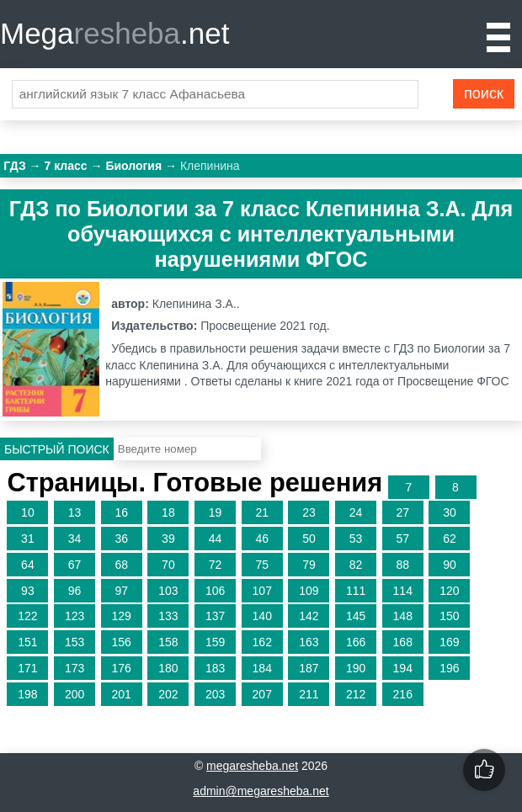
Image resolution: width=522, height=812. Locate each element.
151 (27, 642)
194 (403, 668)
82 (356, 565)
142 (309, 616)
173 (75, 668)
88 (402, 565)
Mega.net (115, 33)
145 (356, 616)
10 (28, 512)
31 (28, 539)
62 (450, 539)
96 (75, 591)
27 (402, 512)
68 (121, 565)
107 (262, 591)
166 (356, 642)
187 (309, 668)
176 (122, 668)
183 (215, 668)
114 (403, 591)
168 (403, 642)
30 (450, 512)
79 (309, 565)
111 (356, 591)
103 (168, 591)
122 (27, 616)
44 (216, 539)
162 (262, 642)
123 (75, 616)
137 (215, 616)
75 (262, 565)
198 (27, 694)
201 (122, 694)
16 (121, 512)
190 (356, 668)
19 (216, 512)
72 (216, 565)
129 (122, 616)
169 (449, 642)
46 (262, 539)
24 (356, 512)
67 (75, 565)
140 (262, 616)
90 (450, 565)
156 (122, 642)
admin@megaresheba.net (261, 791)
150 (449, 616)
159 (215, 642)
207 (262, 694)
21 (262, 512)
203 (215, 694)
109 (309, 591)
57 (402, 539)
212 (356, 694)
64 (28, 565)
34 (75, 539)
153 (75, 642)
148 (403, 616)
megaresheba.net (252, 766)
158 (168, 642)
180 (168, 668)
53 (356, 539)
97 (121, 591)
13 (75, 512)
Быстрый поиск (57, 449)
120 (449, 591)
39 (168, 539)
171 (27, 668)
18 (168, 512)
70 (168, 565)
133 (168, 616)
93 (28, 591)
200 (75, 694)
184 (262, 668)
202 (168, 694)
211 (309, 694)
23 (309, 512)
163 (309, 642)
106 (215, 591)
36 (121, 539)
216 (403, 694)
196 (449, 668)
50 (309, 539)
